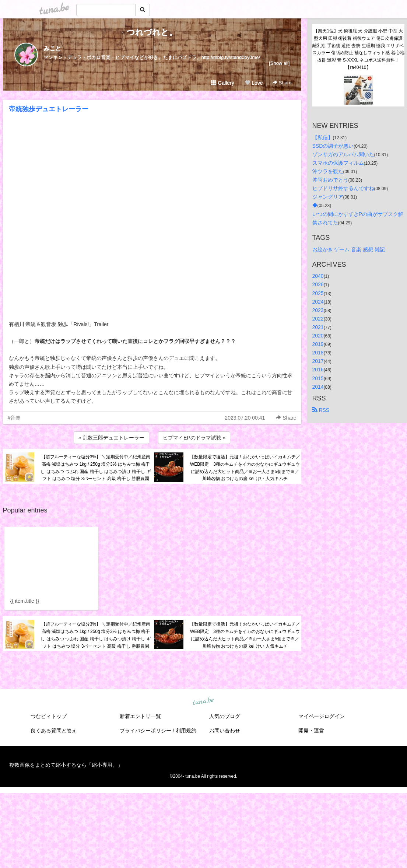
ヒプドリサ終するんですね (343, 188)
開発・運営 (311, 731)
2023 (318, 310)
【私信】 (323, 137)
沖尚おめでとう (330, 180)
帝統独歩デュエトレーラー (49, 109)
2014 (318, 387)
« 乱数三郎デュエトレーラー (112, 438)
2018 (318, 353)
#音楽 (14, 418)
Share (282, 83)
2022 (318, 319)
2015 (318, 378)
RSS (321, 410)
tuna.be (203, 701)
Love (254, 83)
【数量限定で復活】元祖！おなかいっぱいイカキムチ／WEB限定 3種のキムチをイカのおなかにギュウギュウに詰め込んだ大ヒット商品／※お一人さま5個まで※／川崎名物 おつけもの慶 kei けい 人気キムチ (245, 468)
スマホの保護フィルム (338, 163)
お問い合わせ (225, 731)
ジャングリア (328, 197)
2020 (318, 336)
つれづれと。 (152, 32)
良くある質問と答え (54, 731)
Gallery (222, 83)
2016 (318, 370)
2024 (318, 302)
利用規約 (186, 731)
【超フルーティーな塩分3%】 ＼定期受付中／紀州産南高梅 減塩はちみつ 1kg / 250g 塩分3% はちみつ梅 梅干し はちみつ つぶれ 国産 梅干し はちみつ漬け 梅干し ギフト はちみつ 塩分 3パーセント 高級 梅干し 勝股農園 (96, 468)
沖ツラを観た (328, 171)
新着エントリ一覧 (140, 716)
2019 (318, 344)
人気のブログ (225, 716)
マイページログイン (322, 716)
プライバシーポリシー (145, 731)
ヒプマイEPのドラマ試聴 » (194, 438)
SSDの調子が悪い (333, 146)
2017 (318, 361)
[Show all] (279, 63)
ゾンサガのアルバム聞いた (343, 154)
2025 (318, 293)
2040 (318, 276)
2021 (318, 327)
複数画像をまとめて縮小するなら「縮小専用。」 (66, 765)
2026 (318, 284)
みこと (52, 48)
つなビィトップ (49, 716)
